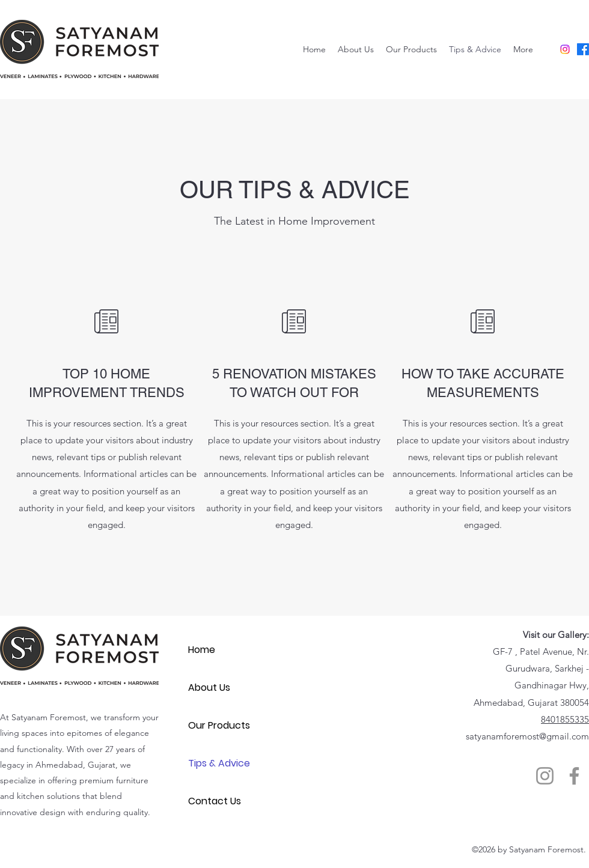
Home (202, 650)
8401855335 (565, 719)
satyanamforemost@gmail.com (527, 736)
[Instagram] (565, 49)
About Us (209, 687)
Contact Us (215, 801)
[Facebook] (583, 49)
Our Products (219, 725)
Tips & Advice (219, 763)
